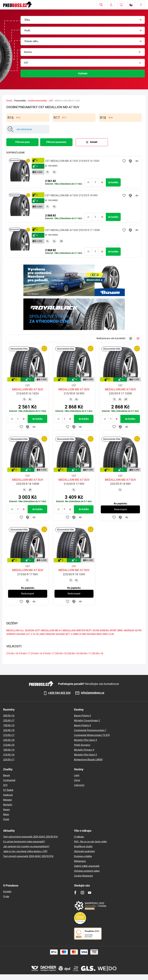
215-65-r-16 (36, 653)
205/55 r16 (9, 716)
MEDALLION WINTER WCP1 (77, 630)
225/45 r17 (9, 720)
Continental (9, 780)
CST (51, 101)
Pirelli (6, 819)
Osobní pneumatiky (37, 101)
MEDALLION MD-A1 (51, 630)
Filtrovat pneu (23, 142)
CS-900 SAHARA (87, 633)
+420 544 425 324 (59, 693)
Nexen (6, 810)
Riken (6, 814)
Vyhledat (83, 73)
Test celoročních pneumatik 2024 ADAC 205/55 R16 (30, 837)
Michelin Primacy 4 (84, 750)
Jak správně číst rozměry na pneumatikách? (26, 846)
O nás (6, 896)
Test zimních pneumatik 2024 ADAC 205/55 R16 (28, 856)
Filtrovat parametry (56, 142)
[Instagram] (82, 893)
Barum (7, 775)
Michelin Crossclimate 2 (87, 720)
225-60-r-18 (73, 653)
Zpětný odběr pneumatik (87, 866)
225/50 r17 (9, 760)
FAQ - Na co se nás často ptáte (90, 842)
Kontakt (7, 892)
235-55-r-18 (97, 653)
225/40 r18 (9, 730)
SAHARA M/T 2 (64, 633)
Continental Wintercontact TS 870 (92, 735)
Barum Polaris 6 (82, 725)
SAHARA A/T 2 (24, 633)
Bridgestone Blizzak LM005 (88, 760)
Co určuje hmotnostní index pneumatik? (24, 842)
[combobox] (83, 20)
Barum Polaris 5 (82, 716)
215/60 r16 (9, 745)
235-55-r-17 (85, 653)
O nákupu (79, 837)
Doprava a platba (83, 856)
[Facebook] (75, 893)
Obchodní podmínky (85, 851)
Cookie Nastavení (83, 876)
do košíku (113, 182)
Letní (77, 775)
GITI (5, 785)
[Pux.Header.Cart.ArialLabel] (121, 5)
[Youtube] (89, 893)
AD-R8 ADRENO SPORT (105, 630)
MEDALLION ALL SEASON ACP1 (23, 630)
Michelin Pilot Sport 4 (85, 740)
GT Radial (8, 790)
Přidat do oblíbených (124, 161)
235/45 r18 (9, 740)
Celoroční (79, 785)
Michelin (8, 805)
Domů (9, 101)
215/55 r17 (9, 735)
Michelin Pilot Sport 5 (85, 755)
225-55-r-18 (61, 653)
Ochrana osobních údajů (87, 871)
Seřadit (94, 142)
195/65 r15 (9, 725)
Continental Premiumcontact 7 (90, 730)
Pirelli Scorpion (82, 745)
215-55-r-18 (12, 653)
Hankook (8, 795)
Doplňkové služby (83, 846)
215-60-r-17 (24, 653)
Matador (8, 800)
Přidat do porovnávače (130, 161)
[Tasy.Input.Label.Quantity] (95, 182)
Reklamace (80, 861)
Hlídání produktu (137, 161)
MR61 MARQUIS (126, 630)
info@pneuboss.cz (93, 693)
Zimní (77, 780)
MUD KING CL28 (105, 633)
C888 (75, 633)
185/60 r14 (9, 750)
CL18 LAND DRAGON (44, 633)
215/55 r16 (9, 755)
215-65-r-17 (49, 653)
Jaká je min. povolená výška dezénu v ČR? (25, 851)
